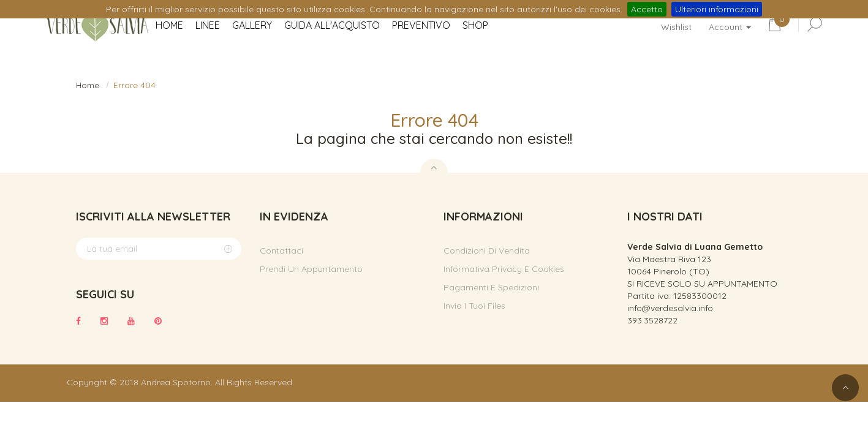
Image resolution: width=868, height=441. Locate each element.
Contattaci (281, 251)
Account (730, 27)
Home (88, 85)
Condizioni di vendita (487, 251)
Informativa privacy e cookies (504, 269)
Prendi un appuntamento (311, 269)
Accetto (647, 9)
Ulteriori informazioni (717, 9)
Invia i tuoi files (474, 306)
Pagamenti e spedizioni (491, 287)
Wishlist (676, 27)
